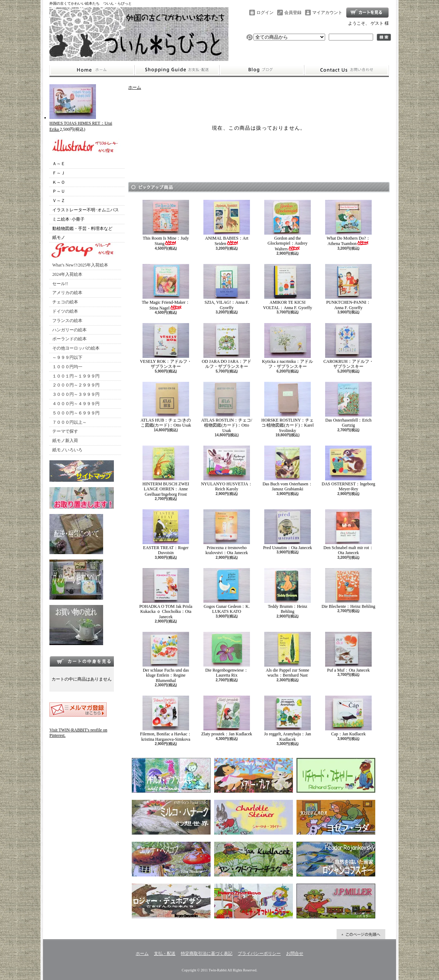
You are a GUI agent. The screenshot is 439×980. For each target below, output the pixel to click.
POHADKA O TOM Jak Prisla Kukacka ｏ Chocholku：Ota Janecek (166, 594)
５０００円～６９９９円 (76, 413)
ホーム (92, 70)
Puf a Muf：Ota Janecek (348, 652)
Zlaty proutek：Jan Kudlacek (227, 716)
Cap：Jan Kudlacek (348, 716)
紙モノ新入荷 (65, 441)
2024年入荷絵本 (67, 274)
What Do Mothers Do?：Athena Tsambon (348, 223)
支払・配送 (165, 953)
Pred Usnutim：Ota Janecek (288, 530)
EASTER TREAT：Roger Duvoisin (166, 532)
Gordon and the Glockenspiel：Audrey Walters (288, 226)
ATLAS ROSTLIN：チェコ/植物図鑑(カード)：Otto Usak (227, 407)
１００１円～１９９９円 (76, 376)
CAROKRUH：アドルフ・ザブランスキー (348, 346)
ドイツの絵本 (65, 311)
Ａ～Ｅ (59, 164)
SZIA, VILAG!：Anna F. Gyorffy (227, 287)
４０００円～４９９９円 (76, 404)
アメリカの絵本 (67, 293)
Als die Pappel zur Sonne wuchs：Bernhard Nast (288, 655)
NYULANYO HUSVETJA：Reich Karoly (227, 469)
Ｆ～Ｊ (59, 173)
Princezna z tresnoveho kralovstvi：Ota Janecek (227, 532)
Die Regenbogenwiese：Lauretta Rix (227, 655)
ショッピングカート (367, 13)
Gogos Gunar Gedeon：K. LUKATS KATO (227, 591)
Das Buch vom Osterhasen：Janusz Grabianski (288, 469)
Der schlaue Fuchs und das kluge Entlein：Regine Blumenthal (166, 657)
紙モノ (59, 237)
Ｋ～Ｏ (59, 182)
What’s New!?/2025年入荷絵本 (80, 265)
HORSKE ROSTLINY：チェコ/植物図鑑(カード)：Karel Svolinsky (288, 407)
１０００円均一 (67, 367)
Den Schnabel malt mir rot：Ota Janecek (348, 532)
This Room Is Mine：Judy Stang (166, 223)
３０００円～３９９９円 (76, 394)
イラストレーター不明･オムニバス (86, 210)
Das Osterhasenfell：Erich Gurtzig (348, 405)
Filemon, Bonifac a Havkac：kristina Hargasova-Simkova (166, 719)
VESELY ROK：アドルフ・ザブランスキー (166, 346)
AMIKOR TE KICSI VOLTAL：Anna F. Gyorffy (287, 287)
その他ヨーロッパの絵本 (76, 348)
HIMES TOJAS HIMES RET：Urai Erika (81, 123)
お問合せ (347, 70)
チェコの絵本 (65, 302)
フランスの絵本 (67, 321)
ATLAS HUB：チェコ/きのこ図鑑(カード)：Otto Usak (166, 405)
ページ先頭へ (361, 934)
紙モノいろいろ (67, 450)
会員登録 (293, 13)
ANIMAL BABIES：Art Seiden (227, 223)
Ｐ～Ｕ (59, 191)
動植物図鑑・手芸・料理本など (82, 229)
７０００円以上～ (69, 422)
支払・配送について (177, 70)
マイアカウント (327, 13)
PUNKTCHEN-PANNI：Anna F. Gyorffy (348, 287)
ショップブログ (262, 70)
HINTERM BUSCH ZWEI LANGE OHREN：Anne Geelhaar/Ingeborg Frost (166, 471)
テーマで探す (65, 431)
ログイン (265, 13)
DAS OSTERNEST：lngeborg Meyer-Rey (348, 469)
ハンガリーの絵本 (69, 330)
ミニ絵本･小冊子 (68, 219)
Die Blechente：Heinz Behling (348, 589)
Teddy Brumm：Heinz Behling (288, 591)
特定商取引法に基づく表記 (207, 953)
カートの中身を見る (82, 661)
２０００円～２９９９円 (76, 385)
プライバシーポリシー (259, 953)
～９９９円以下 (67, 357)
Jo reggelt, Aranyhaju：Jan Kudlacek (288, 719)
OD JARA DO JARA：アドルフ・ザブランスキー (226, 346)
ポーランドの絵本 (69, 339)
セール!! (60, 284)
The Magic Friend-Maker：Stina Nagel (166, 287)
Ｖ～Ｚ (59, 201)
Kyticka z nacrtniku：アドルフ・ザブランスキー (288, 346)
